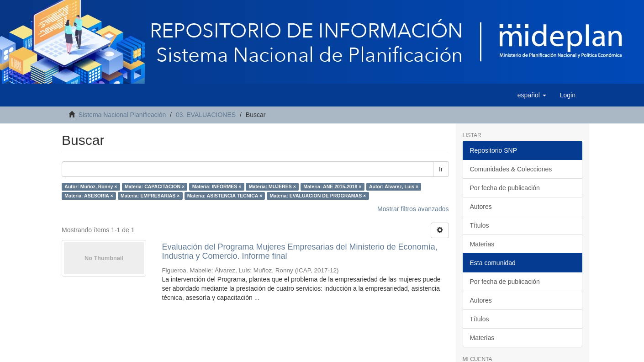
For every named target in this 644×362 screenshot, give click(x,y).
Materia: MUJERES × (272, 186)
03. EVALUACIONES (206, 115)
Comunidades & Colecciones (511, 169)
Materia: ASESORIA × (89, 196)
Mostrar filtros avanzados (413, 209)
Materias (482, 244)
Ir (441, 169)
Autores (481, 207)
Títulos (480, 225)
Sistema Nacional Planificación (122, 115)
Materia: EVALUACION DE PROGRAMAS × (318, 196)
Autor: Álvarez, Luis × (394, 186)
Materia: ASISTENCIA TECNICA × (225, 196)
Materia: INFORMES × (217, 186)
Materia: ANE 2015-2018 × (332, 186)
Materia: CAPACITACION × (155, 186)
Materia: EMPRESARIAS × (150, 196)
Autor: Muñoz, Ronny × (91, 186)
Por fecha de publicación (505, 188)
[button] (532, 95)
